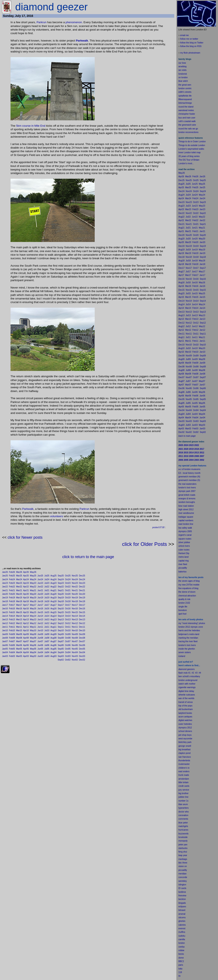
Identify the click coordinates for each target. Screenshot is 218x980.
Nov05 (75, 649)
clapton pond (184, 753)
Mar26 (19, 572)
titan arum (183, 804)
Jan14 (5, 616)
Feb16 (12, 609)
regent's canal (185, 535)
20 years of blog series (189, 156)
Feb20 (12, 594)
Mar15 (19, 612)
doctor (181, 812)
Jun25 (40, 576)
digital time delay (186, 691)
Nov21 (75, 590)
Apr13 (26, 620)
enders (186, 771)
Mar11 (19, 627)
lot (180, 969)
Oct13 (68, 620)
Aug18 (54, 601)
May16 (33, 609)
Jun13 (40, 620)
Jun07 (40, 641)
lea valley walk (185, 528)
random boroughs (187, 502)
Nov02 (75, 660)
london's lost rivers (187, 488)
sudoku (182, 936)
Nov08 (75, 638)
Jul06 (47, 645)
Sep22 (61, 587)
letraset (182, 910)
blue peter (183, 823)
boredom (183, 610)
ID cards (182, 888)
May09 (33, 634)
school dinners (185, 731)
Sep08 (61, 638)
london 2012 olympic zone (191, 627)
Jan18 (5, 601)
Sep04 (61, 652)
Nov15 (75, 612)
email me (184, 35)
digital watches (185, 720)
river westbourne (186, 513)
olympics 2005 (185, 531)
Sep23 (61, 583)
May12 (33, 623)
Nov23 (75, 583)
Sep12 (61, 623)
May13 (33, 620)
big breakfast (184, 750)
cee (180, 947)
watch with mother (187, 684)
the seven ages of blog (189, 581)
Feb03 (12, 656)
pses (184, 907)
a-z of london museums (189, 469)
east (180, 771)
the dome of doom (187, 592)
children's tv (184, 768)
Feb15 (12, 612)
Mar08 (19, 638)
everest (182, 928)
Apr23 (26, 583)
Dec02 (82, 660)
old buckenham (186, 709)
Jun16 (40, 609)
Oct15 (68, 612)
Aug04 (54, 652)
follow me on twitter (189, 39)
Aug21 (54, 590)
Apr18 (26, 601)
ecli (180, 907)
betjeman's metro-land (189, 634)
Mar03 (19, 656)
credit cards (184, 786)
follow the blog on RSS (191, 46)
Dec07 (82, 641)
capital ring (183, 561)
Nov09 (75, 634)
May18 (33, 601)
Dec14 (82, 616)
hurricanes (183, 830)
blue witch (183, 81)
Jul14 (47, 616)
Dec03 (82, 656)
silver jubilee (184, 542)
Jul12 (47, 623)
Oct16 (68, 609)
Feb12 (12, 623)
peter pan (183, 845)
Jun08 (40, 638)
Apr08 (26, 638)
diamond (182, 669)
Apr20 (26, 594)
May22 (33, 587)
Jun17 (40, 605)
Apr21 (26, 590)
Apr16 (26, 609)
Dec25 (82, 576)
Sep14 (61, 616)
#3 (196, 673)
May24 (33, 579)
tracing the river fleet (188, 641)
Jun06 (40, 645)
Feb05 (12, 649)
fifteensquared (185, 99)
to (182, 969)
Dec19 (82, 598)
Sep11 (61, 627)
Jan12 (5, 623)
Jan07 (5, 641)
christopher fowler (187, 114)
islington (182, 885)
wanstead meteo (186, 110)
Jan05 (5, 649)
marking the (184, 638)
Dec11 (82, 627)
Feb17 (12, 605)
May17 (33, 605)
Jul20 (47, 594)
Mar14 (19, 616)
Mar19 (19, 598)
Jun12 (40, 623)
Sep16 (61, 609)
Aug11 (54, 627)
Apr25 (26, 576)
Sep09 (61, 634)
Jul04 (47, 652)
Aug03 (54, 656)
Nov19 (75, 598)
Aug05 (54, 649)
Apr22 (26, 587)
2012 (190, 728)
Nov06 (75, 645)
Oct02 (68, 660)
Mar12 (19, 623)
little (180, 782)
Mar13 (19, 620)
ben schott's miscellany (189, 676)
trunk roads (184, 775)
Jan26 (5, 572)
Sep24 (61, 579)
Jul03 (47, 656)
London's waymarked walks (191, 149)
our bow (182, 63)
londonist (183, 74)
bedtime (182, 892)
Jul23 (47, 583)
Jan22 (5, 587)
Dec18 (82, 601)
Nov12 (75, 623)
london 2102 (184, 603)
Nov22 (75, 587)
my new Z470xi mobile (189, 585)
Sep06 (61, 645)
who (187, 812)
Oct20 (68, 594)
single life (183, 607)
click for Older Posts (144, 544)
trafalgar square (186, 517)
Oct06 (68, 645)
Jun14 (40, 616)
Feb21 (12, 590)
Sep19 (61, 598)
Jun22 (40, 587)
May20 (33, 594)
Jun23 (40, 583)
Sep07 (61, 641)
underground (191, 680)
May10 (33, 630)
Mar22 (19, 587)
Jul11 (47, 627)
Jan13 (5, 620)
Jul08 (47, 638)
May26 (33, 572)
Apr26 (26, 572)
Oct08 (68, 638)
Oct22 (68, 587)
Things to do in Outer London (192, 142)
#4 (200, 673)
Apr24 (26, 579)
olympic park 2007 (187, 491)
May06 (33, 645)
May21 (33, 590)
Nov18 (75, 601)
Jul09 (47, 634)
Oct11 (68, 627)
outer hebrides (185, 724)
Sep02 (61, 660)
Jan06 (5, 645)
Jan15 (5, 612)
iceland (182, 656)
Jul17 (47, 605)
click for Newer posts (25, 537)
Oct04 (68, 652)
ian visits (182, 70)
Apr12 (26, 623)
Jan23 (5, 583)
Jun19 (40, 598)
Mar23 (19, 583)
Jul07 (47, 641)
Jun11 (40, 627)
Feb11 (12, 627)
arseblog (182, 66)
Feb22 (12, 587)
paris (181, 965)
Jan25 (5, 576)
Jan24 (5, 579)
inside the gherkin (187, 649)
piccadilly (183, 568)
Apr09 (26, 634)
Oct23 (68, 583)
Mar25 (19, 576)
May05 (33, 649)
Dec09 (82, 634)
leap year (183, 855)
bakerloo (182, 572)
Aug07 (54, 641)
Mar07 (19, 641)
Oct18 (68, 601)
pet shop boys (185, 735)
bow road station (186, 506)
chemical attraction (187, 596)
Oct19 (68, 598)
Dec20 (82, 594)
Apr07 (26, 641)
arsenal (182, 914)
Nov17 (75, 605)
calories (182, 925)
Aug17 (54, 605)
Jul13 (47, 620)
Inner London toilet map (189, 152)
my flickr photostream (190, 53)
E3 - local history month (189, 473)
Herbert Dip (184, 553)
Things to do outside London (192, 145)
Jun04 (40, 652)
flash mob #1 (184, 673)
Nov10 (75, 630)
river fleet (183, 564)
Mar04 (19, 652)
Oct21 (68, 590)
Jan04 (5, 652)
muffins (182, 932)
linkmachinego (185, 103)
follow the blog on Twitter (192, 43)
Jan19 (5, 598)
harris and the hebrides (189, 630)
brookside (183, 837)
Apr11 (26, 627)
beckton (182, 899)
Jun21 (40, 590)
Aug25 (54, 576)
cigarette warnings (187, 687)
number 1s (183, 801)
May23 (33, 583)
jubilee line (183, 797)
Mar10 (19, 630)
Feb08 (12, 638)
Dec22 (82, 587)
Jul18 (47, 601)
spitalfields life (185, 96)
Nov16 (75, 609)
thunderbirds (184, 761)
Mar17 (19, 605)
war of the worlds (186, 698)
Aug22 (54, 587)
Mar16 (19, 609)
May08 (33, 638)
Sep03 (61, 656)
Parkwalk (82, 41)
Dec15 (82, 612)
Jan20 (5, 594)
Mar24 (19, 579)
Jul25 (47, 576)
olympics (183, 728)
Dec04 (82, 652)
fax (183, 947)
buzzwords (183, 834)
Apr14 (26, 616)
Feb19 (12, 598)
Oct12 (68, 623)
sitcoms (182, 918)
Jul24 (47, 579)
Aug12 (54, 623)
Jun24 (40, 579)
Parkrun (42, 22)
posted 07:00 (158, 527)
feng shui (183, 852)
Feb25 (12, 576)
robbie (181, 950)
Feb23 (12, 583)
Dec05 (82, 649)
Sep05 (61, 649)
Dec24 (82, 579)
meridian (194, 638)
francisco (187, 757)
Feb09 (12, 634)
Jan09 (5, 634)
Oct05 (68, 649)
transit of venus (186, 702)
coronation (183, 815)
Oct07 (68, 641)
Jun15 (40, 612)
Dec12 (82, 623)
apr (180, 614)
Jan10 (5, 630)
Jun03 (40, 656)
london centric (185, 88)
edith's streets (185, 92)
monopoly (183, 841)
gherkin (182, 921)
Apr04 (26, 652)
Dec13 (82, 620)
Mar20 (19, 594)
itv (179, 976)
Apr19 (26, 598)
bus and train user (187, 118)
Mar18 (19, 601)
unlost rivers (184, 546)
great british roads (187, 495)
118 (180, 972)
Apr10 (26, 630)
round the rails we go (188, 129)
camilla (182, 939)
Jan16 (5, 609)
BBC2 (181, 961)
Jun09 (40, 634)
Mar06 (19, 645)
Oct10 (68, 630)
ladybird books (185, 713)
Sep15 (61, 612)
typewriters (183, 808)
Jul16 (47, 609)
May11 (33, 627)
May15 (33, 612)
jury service (184, 790)
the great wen (185, 85)
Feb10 (12, 630)
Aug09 (54, 634)
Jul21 (47, 590)
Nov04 (75, 652)
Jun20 (40, 594)
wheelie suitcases (187, 695)
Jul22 (47, 587)
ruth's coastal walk (187, 121)
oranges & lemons (187, 499)
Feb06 (12, 645)
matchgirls (183, 826)
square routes (185, 539)
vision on (183, 866)
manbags (183, 859)
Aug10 (54, 630)
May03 (33, 656)
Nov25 (75, 576)
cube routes (184, 550)
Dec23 (82, 583)
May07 (33, 641)
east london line (186, 524)
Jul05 (47, 649)
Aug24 (54, 579)
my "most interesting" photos (192, 623)
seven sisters (185, 652)
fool (185, 614)
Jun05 (40, 649)
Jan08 (5, 638)
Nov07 (75, 641)
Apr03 (26, 656)
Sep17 (61, 605)
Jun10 (40, 630)
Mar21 (19, 590)
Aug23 (54, 583)
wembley (183, 881)
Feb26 (12, 572)
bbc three (183, 863)
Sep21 (61, 590)
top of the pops (185, 706)
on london (183, 77)
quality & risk (184, 599)
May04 (33, 652)
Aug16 (54, 609)
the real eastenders (187, 484)
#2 (193, 673)
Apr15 (26, 612)
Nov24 (75, 579)
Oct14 (68, 616)
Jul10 (47, 630)
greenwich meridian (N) (189, 477)
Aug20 (54, 594)
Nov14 (75, 616)
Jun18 (40, 601)
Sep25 (61, 576)
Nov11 (75, 627)
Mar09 (19, 634)
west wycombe (185, 739)
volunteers (57, 516)
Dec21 (82, 590)
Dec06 (82, 645)
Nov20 (75, 594)
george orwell (185, 746)
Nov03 (75, 656)
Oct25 (68, 576)
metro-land (183, 557)
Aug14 (54, 616)
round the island (186, 107)
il (182, 614)
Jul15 (47, 612)
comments (183, 819)
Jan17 (5, 605)
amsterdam (184, 779)
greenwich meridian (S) (189, 480)
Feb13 (12, 620)
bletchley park (185, 742)
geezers (191, 669)
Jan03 (5, 656)
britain (186, 782)
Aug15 (54, 612)
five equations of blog (188, 588)
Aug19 (54, 598)
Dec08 (82, 638)
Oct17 (68, 605)
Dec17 (82, 605)
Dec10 (82, 630)
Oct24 (68, 579)
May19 (33, 598)
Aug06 (54, 645)
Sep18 (61, 601)
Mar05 (19, 649)
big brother (183, 793)
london (182, 680)
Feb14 (12, 616)
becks (181, 954)
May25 (33, 576)
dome (181, 958)
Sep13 (61, 620)
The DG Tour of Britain (189, 160)
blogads (182, 903)
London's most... (186, 163)
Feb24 (12, 579)
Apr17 (26, 605)
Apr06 (26, 645)
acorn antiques (185, 717)
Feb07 (12, 641)
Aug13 (54, 620)
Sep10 (61, 630)
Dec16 (82, 609)
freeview (182, 896)
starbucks (183, 848)
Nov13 (75, 620)
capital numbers (186, 520)
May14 (33, 616)
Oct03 (68, 656)
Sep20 (61, 594)
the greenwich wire (187, 125)
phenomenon (74, 22)
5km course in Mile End (31, 126)
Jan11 (5, 627)
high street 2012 (186, 509)
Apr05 (26, 649)
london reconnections (188, 132)
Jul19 (47, 598)
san (180, 757)
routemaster (184, 764)
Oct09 (68, 634)
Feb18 (12, 601)
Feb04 (12, 652)
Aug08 (54, 638)
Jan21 (5, 590)
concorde (183, 877)
